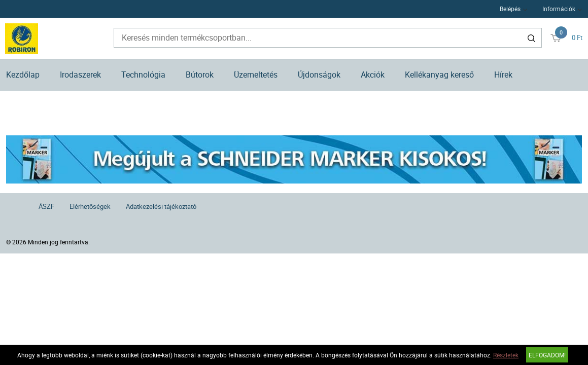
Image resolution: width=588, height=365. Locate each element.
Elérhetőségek (90, 206)
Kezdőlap (23, 75)
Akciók (373, 75)
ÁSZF (46, 206)
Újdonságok (319, 75)
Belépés (510, 9)
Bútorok (200, 75)
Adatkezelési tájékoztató (161, 206)
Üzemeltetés (256, 75)
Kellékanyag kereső (439, 75)
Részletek (506, 355)
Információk (559, 9)
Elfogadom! (547, 355)
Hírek (503, 75)
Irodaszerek (80, 75)
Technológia (143, 75)
